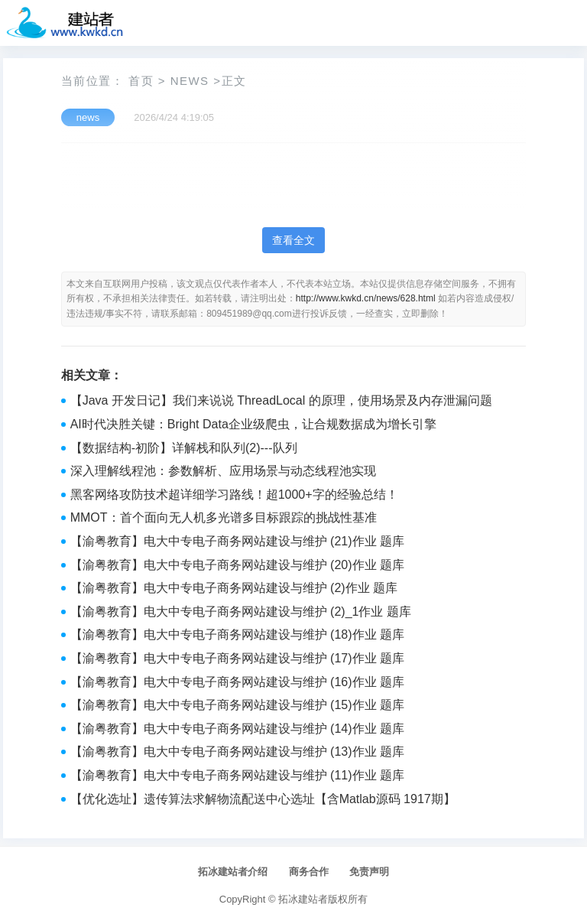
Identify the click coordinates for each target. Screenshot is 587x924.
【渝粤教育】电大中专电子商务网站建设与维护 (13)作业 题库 (237, 752)
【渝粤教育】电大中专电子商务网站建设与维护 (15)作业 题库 (237, 705)
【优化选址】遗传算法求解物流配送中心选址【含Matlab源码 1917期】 (263, 799)
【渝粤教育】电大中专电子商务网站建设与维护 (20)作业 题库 (237, 565)
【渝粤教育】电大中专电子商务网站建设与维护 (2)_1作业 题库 (241, 612)
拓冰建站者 (303, 899)
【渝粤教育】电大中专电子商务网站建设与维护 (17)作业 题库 (237, 658)
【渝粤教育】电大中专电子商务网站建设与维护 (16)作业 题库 (237, 682)
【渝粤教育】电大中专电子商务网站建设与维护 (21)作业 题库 (237, 541)
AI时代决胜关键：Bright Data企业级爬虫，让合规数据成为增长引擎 (253, 424)
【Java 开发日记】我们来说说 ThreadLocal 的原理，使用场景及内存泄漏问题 (281, 400)
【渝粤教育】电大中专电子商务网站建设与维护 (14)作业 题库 (237, 729)
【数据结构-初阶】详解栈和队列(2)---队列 (184, 448)
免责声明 (369, 872)
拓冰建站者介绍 (233, 872)
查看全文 (293, 240)
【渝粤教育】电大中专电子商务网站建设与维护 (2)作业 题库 (234, 588)
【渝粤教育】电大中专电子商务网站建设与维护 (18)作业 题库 (237, 634)
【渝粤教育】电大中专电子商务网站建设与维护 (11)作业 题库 (237, 775)
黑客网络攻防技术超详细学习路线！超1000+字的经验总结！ (234, 495)
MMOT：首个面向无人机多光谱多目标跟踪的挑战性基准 (224, 517)
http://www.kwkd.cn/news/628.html (366, 298)
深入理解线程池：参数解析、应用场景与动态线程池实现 (223, 471)
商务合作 (309, 872)
